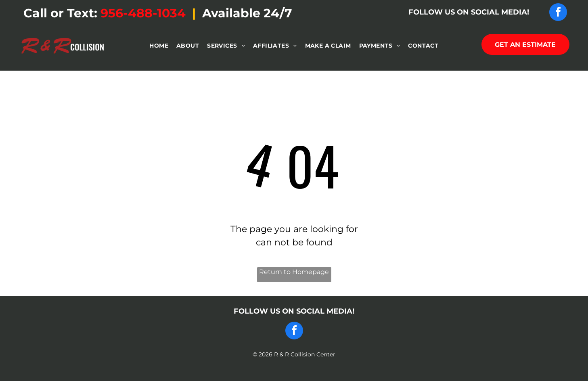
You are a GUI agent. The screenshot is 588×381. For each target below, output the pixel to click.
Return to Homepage (294, 272)
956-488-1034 (143, 13)
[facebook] (558, 13)
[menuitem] (159, 46)
